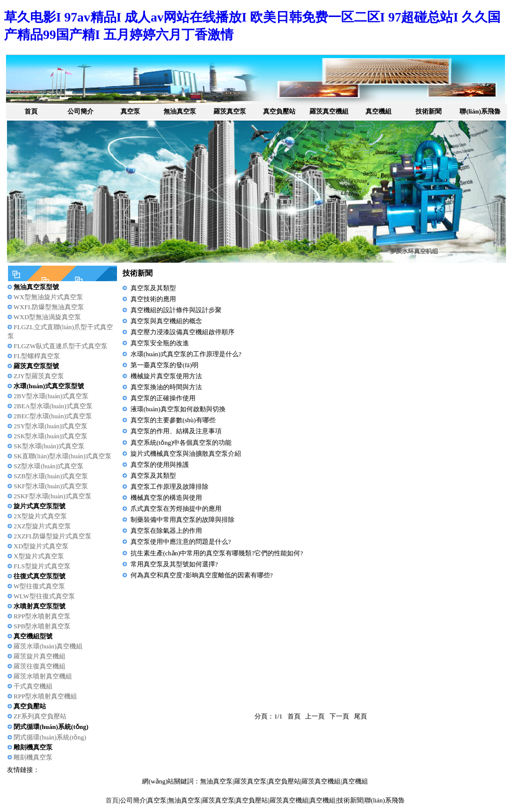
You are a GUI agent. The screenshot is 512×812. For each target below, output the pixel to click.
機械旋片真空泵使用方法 (166, 376)
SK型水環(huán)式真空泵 (49, 446)
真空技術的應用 (153, 299)
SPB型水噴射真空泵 (42, 626)
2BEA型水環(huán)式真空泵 (53, 406)
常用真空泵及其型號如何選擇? (174, 564)
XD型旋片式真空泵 (41, 546)
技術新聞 (428, 111)
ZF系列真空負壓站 (40, 716)
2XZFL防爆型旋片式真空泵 (52, 536)
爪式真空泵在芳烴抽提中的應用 (176, 509)
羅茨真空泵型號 (36, 366)
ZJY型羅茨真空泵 (38, 376)
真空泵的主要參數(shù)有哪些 (173, 420)
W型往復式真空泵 (39, 586)
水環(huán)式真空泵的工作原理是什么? (186, 354)
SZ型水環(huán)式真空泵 (48, 466)
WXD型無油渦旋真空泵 (47, 317)
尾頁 (360, 716)
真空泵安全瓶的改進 (160, 343)
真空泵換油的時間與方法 (166, 387)
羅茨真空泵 (230, 111)
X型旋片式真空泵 (38, 556)
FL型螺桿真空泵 (37, 356)
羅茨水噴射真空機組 (43, 676)
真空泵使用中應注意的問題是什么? (181, 542)
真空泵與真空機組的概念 (166, 321)
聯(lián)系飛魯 (480, 111)
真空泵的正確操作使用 (163, 398)
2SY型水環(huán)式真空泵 (50, 426)
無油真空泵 (180, 111)
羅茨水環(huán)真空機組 (48, 646)
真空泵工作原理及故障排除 (169, 487)
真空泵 (130, 111)
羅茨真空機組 (329, 111)
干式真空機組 (33, 686)
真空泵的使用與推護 (160, 465)
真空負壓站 (279, 111)
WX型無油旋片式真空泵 (48, 297)
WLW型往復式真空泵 (44, 596)
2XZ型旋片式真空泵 (42, 526)
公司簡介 (80, 111)
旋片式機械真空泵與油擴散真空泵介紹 (186, 454)
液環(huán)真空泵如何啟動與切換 (178, 409)
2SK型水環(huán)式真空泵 (50, 436)
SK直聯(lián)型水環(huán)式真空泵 (62, 456)
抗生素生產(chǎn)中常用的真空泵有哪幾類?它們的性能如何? (217, 553)
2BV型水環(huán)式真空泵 (51, 396)
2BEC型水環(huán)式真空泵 (53, 416)
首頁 (31, 111)
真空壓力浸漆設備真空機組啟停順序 (182, 332)
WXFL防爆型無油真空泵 (49, 307)
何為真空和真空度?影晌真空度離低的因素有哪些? (202, 575)
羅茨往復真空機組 (39, 666)
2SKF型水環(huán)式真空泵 (52, 496)
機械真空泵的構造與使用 (166, 498)
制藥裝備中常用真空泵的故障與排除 (182, 520)
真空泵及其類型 (153, 288)
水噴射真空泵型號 (39, 606)
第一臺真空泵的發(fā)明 (164, 365)
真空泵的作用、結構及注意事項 (176, 431)
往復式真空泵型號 (39, 576)
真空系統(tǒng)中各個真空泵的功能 (181, 443)
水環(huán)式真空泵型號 (49, 386)
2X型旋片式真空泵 (40, 516)
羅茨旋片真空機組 (39, 656)
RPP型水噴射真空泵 (42, 616)
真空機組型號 (33, 636)
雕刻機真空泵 (33, 747)
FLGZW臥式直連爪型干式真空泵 (60, 346)
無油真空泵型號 (36, 287)
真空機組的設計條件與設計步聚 (176, 310)
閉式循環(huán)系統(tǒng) (51, 727)
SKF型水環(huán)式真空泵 (51, 486)
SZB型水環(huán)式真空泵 (51, 476)
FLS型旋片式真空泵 (42, 566)
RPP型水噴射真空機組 (45, 696)
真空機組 (378, 111)
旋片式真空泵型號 (39, 506)
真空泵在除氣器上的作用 (166, 531)
